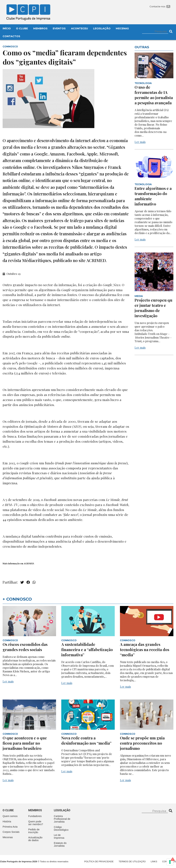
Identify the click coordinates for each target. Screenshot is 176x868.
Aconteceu (79, 28)
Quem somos (10, 816)
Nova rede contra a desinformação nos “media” (86, 740)
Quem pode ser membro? (36, 823)
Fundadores (35, 816)
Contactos (11, 36)
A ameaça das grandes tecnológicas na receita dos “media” (145, 650)
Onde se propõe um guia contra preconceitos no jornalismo (142, 743)
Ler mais (140, 142)
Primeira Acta (10, 827)
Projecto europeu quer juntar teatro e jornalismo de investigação (153, 308)
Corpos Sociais (11, 832)
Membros (40, 28)
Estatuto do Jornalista (60, 844)
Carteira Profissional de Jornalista (62, 819)
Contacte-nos (160, 6)
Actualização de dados (35, 839)
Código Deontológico (61, 828)
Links (154, 861)
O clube (8, 810)
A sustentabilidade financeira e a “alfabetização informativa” (87, 650)
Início (7, 28)
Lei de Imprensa (59, 836)
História (7, 821)
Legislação (102, 28)
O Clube (22, 28)
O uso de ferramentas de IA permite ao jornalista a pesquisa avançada (154, 95)
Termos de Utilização (132, 861)
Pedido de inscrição (34, 831)
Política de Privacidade (99, 861)
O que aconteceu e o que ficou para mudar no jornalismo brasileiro (25, 743)
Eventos (59, 28)
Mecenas (122, 28)
